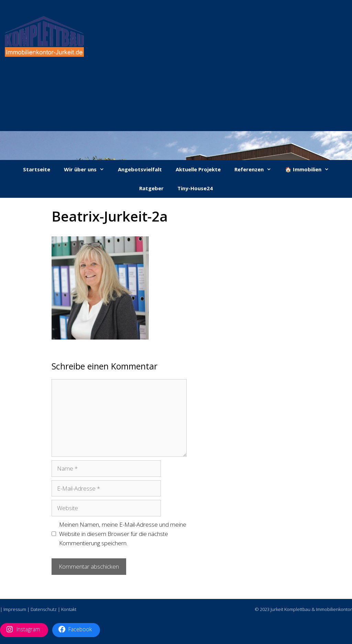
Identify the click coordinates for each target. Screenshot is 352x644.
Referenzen (256, 169)
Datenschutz (44, 609)
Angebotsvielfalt (140, 169)
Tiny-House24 (195, 188)
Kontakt (69, 609)
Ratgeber (151, 188)
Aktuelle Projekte (198, 169)
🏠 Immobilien (310, 169)
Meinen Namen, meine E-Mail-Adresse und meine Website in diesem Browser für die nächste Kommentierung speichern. (123, 534)
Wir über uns (87, 169)
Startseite (37, 169)
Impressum (15, 609)
